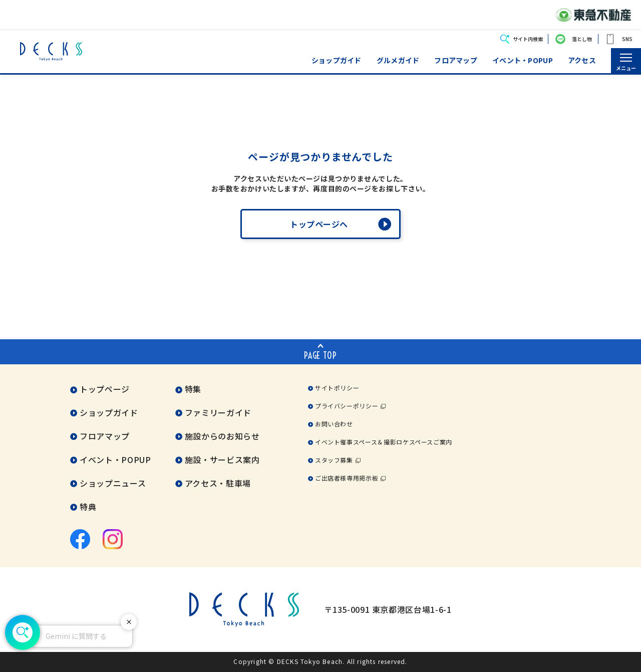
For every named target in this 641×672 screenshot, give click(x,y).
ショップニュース (113, 483)
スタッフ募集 (334, 460)
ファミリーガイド (218, 412)
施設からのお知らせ (222, 436)
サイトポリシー (337, 388)
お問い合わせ (334, 424)
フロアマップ (456, 60)
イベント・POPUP (523, 60)
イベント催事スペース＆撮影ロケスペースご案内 (384, 442)
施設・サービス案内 (222, 460)
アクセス (582, 60)
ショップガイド (337, 60)
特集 (193, 389)
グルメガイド (398, 60)
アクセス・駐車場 (218, 483)
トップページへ (319, 224)
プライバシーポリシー (347, 406)
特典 (88, 507)
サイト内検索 (528, 39)
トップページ (105, 389)
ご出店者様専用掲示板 (347, 478)
